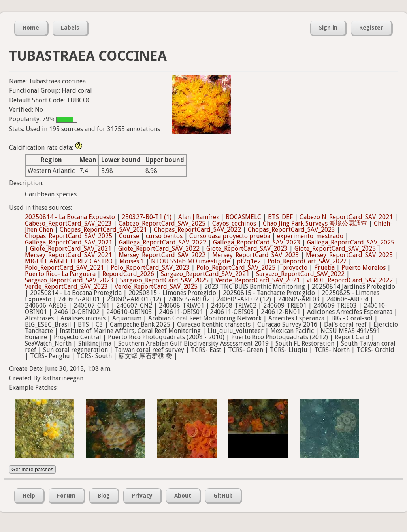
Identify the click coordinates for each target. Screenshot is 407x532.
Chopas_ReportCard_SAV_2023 (291, 230)
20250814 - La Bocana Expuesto (70, 217)
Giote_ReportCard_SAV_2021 (71, 249)
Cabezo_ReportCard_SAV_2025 (162, 223)
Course (129, 236)
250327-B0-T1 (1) (147, 217)
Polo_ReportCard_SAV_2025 (236, 268)
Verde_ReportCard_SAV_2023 (66, 287)
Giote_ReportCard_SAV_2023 (247, 249)
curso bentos (164, 236)
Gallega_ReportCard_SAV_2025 (351, 242)
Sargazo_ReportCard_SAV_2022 (300, 274)
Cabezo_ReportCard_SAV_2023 (68, 223)
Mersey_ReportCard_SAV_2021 (68, 255)
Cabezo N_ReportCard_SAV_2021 (346, 217)
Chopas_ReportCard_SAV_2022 (197, 230)
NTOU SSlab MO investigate (190, 261)
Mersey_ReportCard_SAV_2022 (162, 255)
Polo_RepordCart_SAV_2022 (307, 261)
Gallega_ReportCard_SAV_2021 (69, 242)
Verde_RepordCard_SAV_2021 (258, 280)
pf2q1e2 (249, 261)
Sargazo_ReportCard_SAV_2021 (205, 274)
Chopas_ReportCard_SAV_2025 (69, 236)
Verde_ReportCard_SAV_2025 (156, 287)
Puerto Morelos (364, 268)
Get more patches (32, 469)
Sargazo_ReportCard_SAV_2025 (164, 280)
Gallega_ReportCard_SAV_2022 (163, 242)
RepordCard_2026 (128, 274)
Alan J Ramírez (199, 217)
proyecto (295, 268)
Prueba (324, 268)
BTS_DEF (280, 217)
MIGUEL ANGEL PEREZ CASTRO (69, 261)
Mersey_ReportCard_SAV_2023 (256, 255)
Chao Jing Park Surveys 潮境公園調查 (315, 223)
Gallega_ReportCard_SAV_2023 (257, 242)
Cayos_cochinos (234, 223)
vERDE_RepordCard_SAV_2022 (350, 280)
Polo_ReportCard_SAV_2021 (64, 268)
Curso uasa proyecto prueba (230, 236)
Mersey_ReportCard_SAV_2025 (349, 255)
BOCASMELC (243, 217)
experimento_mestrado (310, 236)
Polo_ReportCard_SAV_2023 (150, 268)
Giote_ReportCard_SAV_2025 (335, 249)
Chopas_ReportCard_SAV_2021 (103, 230)
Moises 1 (132, 261)
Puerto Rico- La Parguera (60, 274)
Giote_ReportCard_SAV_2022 (159, 249)
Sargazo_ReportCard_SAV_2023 (69, 280)
